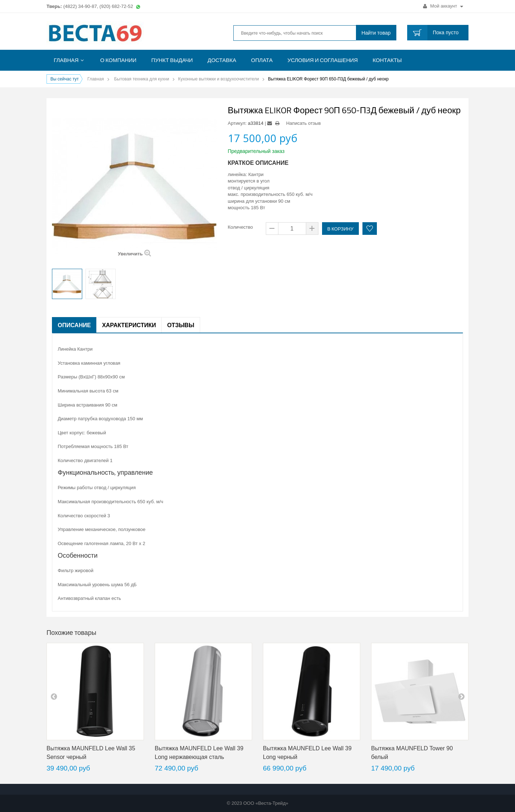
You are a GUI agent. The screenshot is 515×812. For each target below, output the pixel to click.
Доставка (222, 60)
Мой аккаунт (443, 6)
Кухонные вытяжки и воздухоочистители (219, 79)
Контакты (387, 60)
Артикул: (237, 123)
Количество (241, 227)
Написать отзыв (303, 123)
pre (54, 696)
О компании (118, 60)
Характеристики (129, 325)
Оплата (262, 60)
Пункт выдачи (172, 60)
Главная (66, 60)
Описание (74, 325)
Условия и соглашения (323, 60)
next (461, 696)
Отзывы (181, 325)
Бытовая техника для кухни (141, 79)
